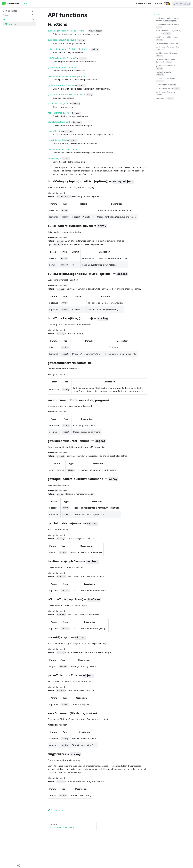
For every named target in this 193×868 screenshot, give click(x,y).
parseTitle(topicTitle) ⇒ (168, 88)
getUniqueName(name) (59, 104)
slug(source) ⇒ (165, 98)
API (5, 20)
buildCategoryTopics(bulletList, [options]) (67, 31)
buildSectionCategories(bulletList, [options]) (68, 49)
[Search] (181, 4)
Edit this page (56, 810)
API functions (11, 24)
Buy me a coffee (144, 4)
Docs (25, 4)
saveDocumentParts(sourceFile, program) (67, 76)
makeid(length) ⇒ (166, 85)
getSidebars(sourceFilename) (61, 85)
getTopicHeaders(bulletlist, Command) (65, 94)
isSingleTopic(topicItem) (59, 122)
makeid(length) (55, 131)
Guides (6, 15)
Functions (158, 15)
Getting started (10, 11)
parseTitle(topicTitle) (57, 140)
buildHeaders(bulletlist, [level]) (62, 40)
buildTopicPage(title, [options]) (62, 58)
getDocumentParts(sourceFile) (62, 67)
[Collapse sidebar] (18, 866)
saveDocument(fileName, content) (64, 149)
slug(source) (53, 158)
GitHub (159, 4)
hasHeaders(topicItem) (58, 113)
